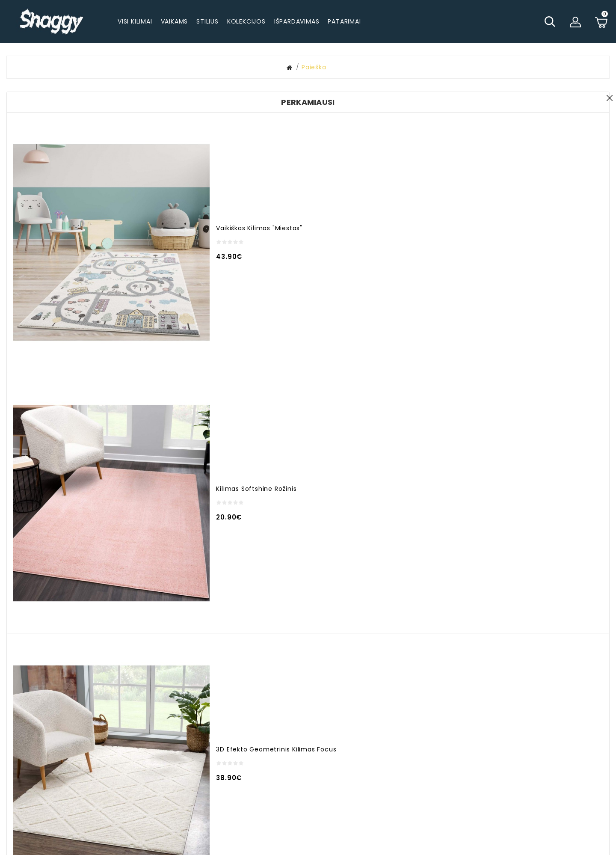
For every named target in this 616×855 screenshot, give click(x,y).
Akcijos (303, 738)
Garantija (496, 738)
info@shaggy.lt (219, 738)
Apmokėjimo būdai (511, 724)
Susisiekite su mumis (412, 721)
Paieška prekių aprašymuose (507, 125)
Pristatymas (500, 709)
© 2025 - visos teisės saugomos (308, 844)
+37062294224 (210, 724)
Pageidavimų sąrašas (413, 735)
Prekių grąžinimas (510, 753)
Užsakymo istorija (320, 724)
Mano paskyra (314, 709)
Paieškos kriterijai (172, 103)
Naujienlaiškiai (401, 750)
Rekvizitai (496, 792)
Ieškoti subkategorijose (498, 116)
